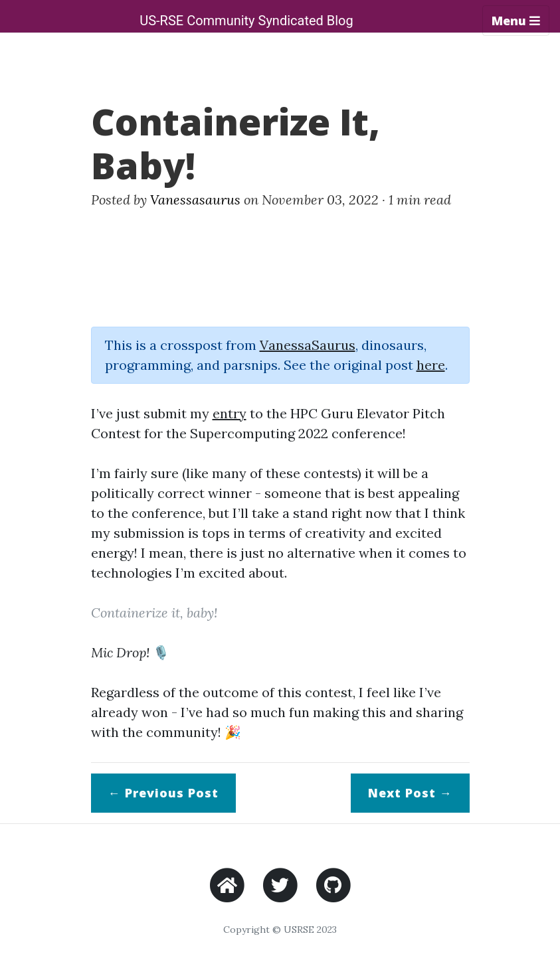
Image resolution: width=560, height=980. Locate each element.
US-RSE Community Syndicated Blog (246, 21)
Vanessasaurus (195, 200)
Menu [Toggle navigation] (516, 21)
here (431, 365)
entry (230, 413)
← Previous (163, 793)
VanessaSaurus (308, 345)
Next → (410, 793)
